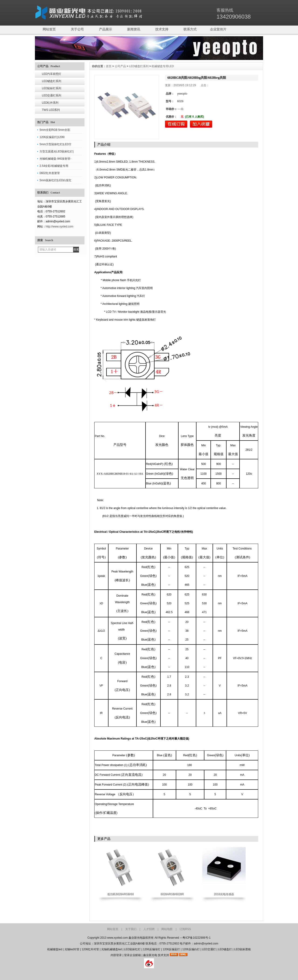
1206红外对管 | (91, 949)
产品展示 (105, 29)
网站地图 (167, 929)
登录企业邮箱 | (134, 955)
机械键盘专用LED (163, 66)
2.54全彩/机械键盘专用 (54, 166)
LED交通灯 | (210, 949)
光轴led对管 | (73, 949)
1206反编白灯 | (192, 949)
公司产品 (120, 66)
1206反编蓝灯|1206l (52, 137)
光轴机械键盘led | (113, 949)
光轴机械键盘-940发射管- (55, 159)
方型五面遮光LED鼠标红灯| (57, 151)
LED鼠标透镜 (242, 949)
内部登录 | (117, 955)
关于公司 (77, 29)
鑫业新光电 (150, 955)
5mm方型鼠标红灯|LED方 (56, 144)
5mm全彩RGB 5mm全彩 (55, 130)
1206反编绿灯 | (153, 949)
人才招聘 (149, 929)
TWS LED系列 (51, 110)
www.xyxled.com (117, 938)
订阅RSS (185, 929)
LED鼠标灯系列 (52, 88)
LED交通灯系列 (52, 95)
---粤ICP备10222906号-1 (195, 938)
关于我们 (131, 929)
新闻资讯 (134, 29)
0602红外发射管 (50, 173)
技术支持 (162, 29)
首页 (109, 66)
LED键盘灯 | (226, 949)
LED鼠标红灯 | (134, 949)
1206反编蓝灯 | (172, 949)
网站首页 (49, 29)
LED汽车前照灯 (52, 74)
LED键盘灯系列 (52, 81)
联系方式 (190, 29)
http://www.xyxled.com (59, 227)
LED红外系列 (50, 103)
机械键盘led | (56, 949)
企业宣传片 (218, 29)
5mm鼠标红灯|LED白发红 (56, 180)
